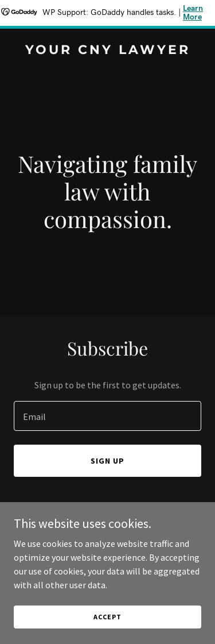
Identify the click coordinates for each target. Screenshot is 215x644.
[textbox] (107, 416)
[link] (107, 51)
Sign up (107, 461)
